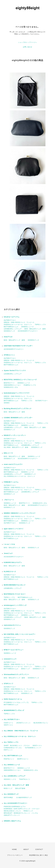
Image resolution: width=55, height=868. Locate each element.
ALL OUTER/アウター (12, 719)
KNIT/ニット (8, 750)
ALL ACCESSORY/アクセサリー (16, 803)
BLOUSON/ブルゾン (41, 723)
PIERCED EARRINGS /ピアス (15, 807)
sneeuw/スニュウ (10, 659)
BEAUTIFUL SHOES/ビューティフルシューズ (20, 380)
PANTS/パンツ (9, 759)
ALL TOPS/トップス (11, 742)
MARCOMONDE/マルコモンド (15, 585)
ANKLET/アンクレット (12, 815)
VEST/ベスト (9, 725)
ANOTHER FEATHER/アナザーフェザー (18, 346)
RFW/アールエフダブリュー (14, 650)
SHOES (7, 403)
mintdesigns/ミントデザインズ (15, 605)
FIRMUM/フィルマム (11, 482)
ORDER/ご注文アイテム (12, 821)
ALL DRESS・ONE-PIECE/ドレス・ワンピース (21, 731)
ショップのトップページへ (28, 42)
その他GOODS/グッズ (24, 798)
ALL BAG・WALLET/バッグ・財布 (16, 447)
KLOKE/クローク (10, 572)
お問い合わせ (28, 47)
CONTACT (39, 849)
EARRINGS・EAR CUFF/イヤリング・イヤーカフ (22, 809)
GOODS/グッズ (9, 331)
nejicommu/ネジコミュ (12, 625)
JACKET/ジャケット (23, 723)
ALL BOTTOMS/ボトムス (13, 756)
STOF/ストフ (9, 684)
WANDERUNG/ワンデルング (14, 710)
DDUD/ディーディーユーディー (15, 435)
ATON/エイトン (9, 355)
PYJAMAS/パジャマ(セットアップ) (16, 702)
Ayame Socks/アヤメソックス (15, 371)
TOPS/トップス (40, 325)
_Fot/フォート (9, 500)
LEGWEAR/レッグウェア (13, 329)
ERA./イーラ (8, 453)
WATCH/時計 (8, 798)
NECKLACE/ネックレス (12, 811)
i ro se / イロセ (9, 544)
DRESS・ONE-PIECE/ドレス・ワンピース (19, 322)
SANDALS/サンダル (11, 387)
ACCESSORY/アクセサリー (28, 331)
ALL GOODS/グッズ (11, 794)
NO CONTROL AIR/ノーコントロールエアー (20, 634)
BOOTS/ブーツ (9, 383)
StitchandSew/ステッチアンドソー (16, 674)
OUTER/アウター (10, 320)
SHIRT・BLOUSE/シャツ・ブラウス (17, 746)
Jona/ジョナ (8, 553)
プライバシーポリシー (15, 855)
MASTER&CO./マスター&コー (15, 594)
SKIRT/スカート (23, 759)
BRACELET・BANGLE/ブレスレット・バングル (21, 813)
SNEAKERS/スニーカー (12, 385)
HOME (14, 849)
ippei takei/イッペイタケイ (14, 529)
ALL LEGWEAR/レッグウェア (15, 776)
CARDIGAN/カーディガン (13, 748)
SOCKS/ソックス (10, 779)
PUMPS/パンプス (30, 385)
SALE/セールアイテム (12, 317)
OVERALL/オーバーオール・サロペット (18, 325)
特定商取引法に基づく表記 (39, 855)
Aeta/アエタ (8, 337)
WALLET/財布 (20, 788)
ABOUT (26, 849)
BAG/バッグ (26, 669)
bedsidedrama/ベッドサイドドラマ (17, 393)
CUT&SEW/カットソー (33, 748)
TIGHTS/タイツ (25, 779)
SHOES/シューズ (27, 327)
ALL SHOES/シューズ (12, 765)
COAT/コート (9, 723)
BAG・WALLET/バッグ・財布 (35, 329)
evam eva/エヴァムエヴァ (13, 464)
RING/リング (28, 811)
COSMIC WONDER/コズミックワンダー (18, 418)
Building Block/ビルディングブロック (18, 409)
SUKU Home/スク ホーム (13, 699)
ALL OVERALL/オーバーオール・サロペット (20, 476)
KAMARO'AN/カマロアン (13, 562)
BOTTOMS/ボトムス (11, 327)
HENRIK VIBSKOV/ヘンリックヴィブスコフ (20, 513)
